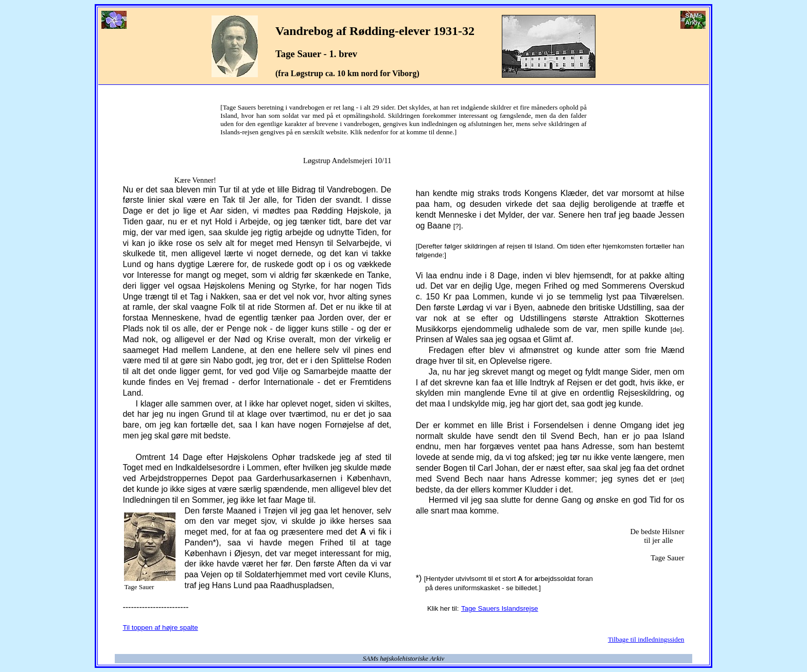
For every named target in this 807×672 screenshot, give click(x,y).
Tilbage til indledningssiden (646, 639)
